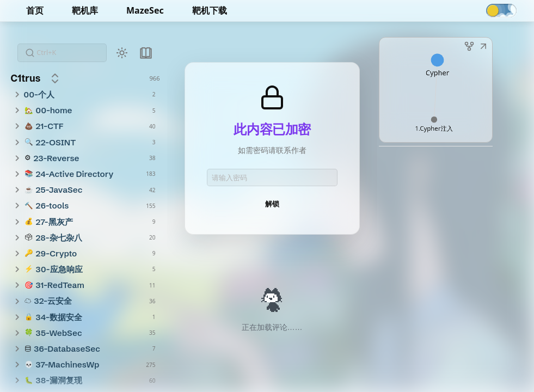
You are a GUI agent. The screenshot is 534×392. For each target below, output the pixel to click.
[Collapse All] (55, 78)
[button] (483, 47)
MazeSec (145, 11)
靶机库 (85, 11)
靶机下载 (210, 11)
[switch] (501, 11)
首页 (35, 11)
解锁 (272, 204)
